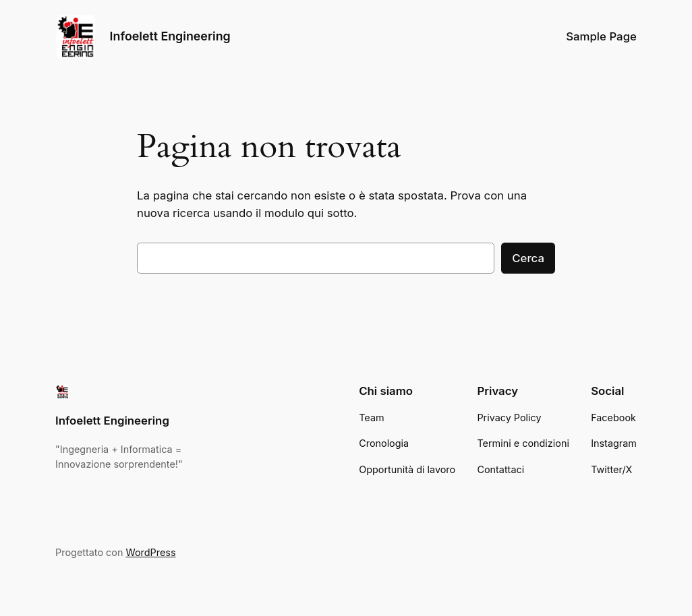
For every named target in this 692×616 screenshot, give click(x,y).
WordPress (151, 552)
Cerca (528, 258)
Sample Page (601, 36)
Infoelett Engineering (170, 36)
